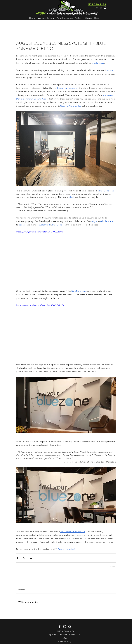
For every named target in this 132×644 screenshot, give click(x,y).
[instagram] (101, 8)
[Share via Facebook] (17, 558)
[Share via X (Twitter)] (24, 558)
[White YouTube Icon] (70, 627)
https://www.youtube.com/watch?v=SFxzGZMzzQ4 (40, 305)
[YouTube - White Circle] (105, 8)
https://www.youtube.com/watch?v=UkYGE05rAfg (40, 232)
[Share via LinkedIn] (31, 558)
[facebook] (97, 8)
